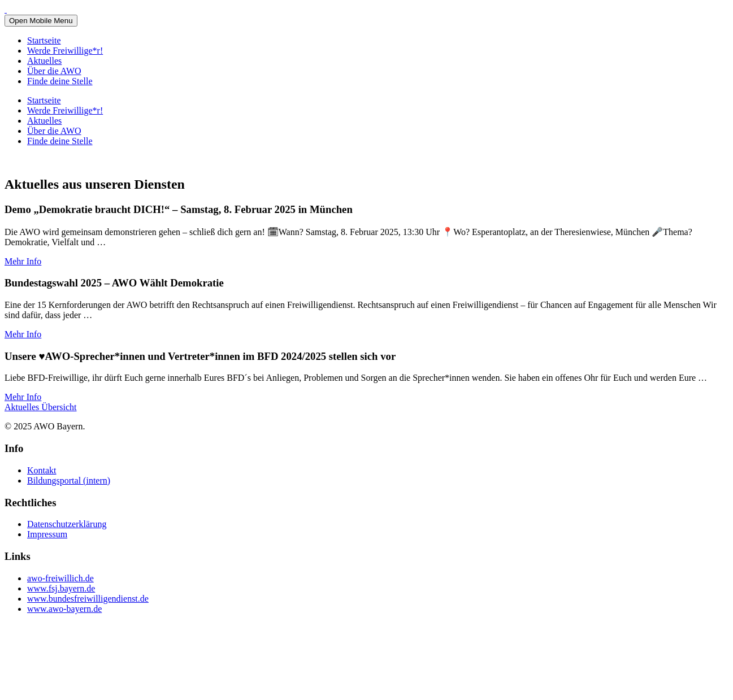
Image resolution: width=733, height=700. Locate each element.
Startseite (44, 40)
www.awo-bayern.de (64, 609)
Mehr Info (23, 261)
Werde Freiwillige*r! (65, 51)
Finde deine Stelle (60, 81)
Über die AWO (54, 71)
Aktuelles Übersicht (41, 407)
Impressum (47, 534)
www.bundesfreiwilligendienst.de (88, 599)
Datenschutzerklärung (67, 524)
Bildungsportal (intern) (69, 481)
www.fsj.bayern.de (61, 588)
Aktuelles (44, 61)
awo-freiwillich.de (60, 578)
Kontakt (42, 470)
